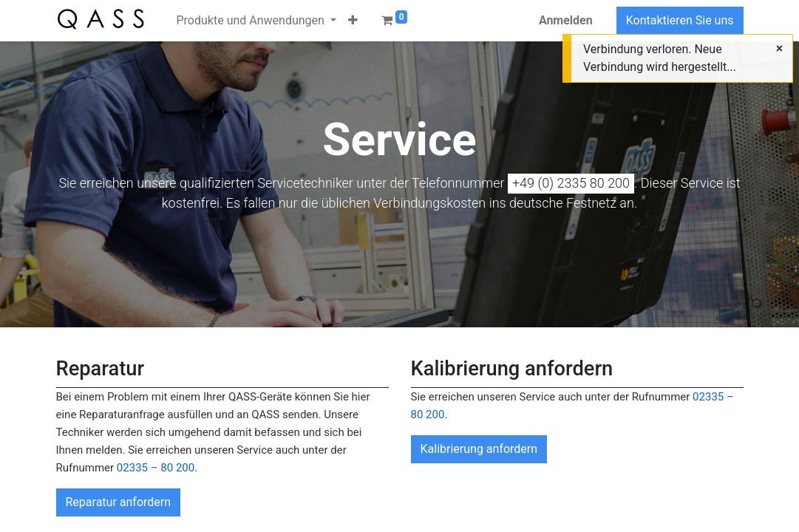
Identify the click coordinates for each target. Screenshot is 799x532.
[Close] (779, 49)
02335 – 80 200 (156, 468)
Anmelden (566, 20)
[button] (353, 21)
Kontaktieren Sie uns (680, 20)
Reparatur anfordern (119, 502)
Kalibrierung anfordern (479, 449)
